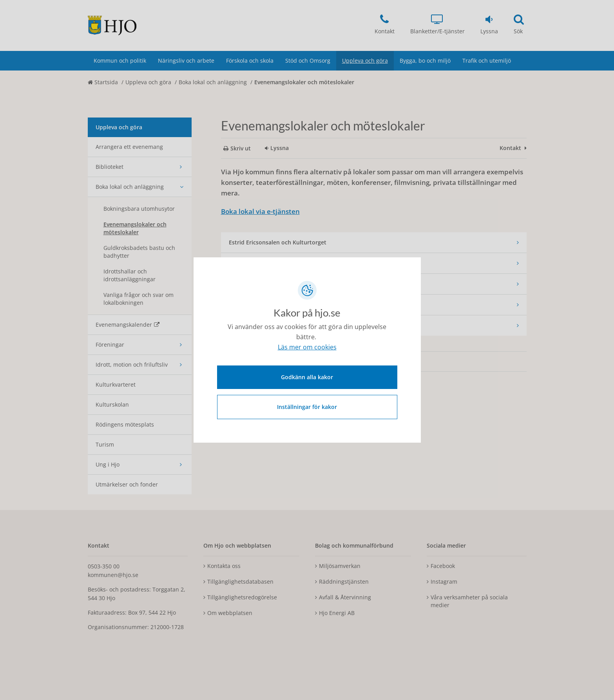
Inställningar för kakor (307, 406)
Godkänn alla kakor (307, 376)
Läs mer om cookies (307, 348)
